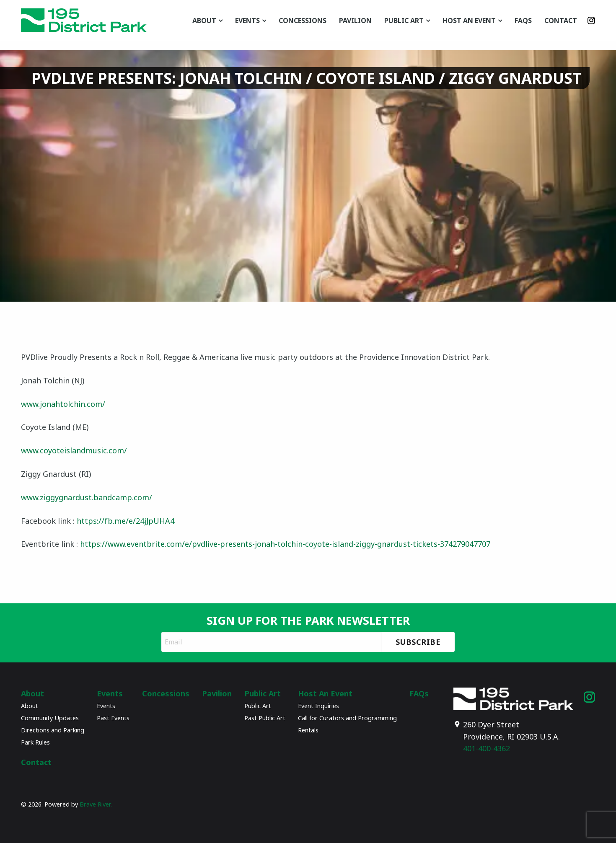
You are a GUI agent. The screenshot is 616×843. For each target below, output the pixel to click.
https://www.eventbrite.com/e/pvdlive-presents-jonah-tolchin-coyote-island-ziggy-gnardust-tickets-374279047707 (285, 544)
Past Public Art (265, 718)
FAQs (523, 21)
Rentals (308, 730)
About (204, 21)
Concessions (303, 21)
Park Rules (35, 742)
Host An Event (469, 21)
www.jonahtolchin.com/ (63, 404)
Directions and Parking (53, 730)
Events (247, 21)
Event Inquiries (318, 706)
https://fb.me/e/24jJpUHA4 (126, 521)
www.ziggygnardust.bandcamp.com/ (87, 497)
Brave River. (96, 804)
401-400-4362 (487, 748)
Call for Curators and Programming (347, 718)
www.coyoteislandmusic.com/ (74, 450)
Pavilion (355, 21)
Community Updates (50, 718)
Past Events (113, 718)
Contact (561, 21)
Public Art (404, 21)
